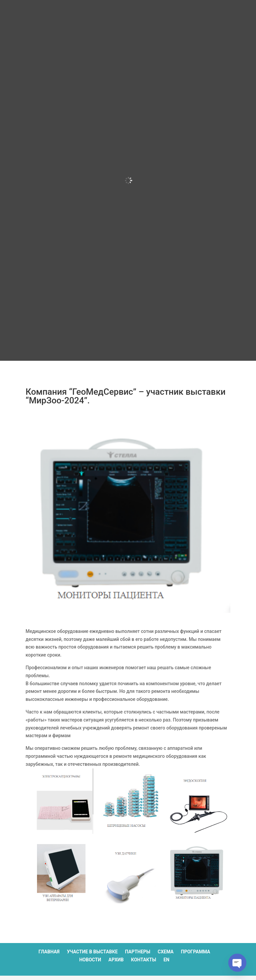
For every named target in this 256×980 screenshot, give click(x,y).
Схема (166, 952)
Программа (196, 952)
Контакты (143, 960)
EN (166, 960)
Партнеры (138, 952)
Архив (116, 960)
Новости (90, 960)
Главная (49, 952)
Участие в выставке (92, 952)
